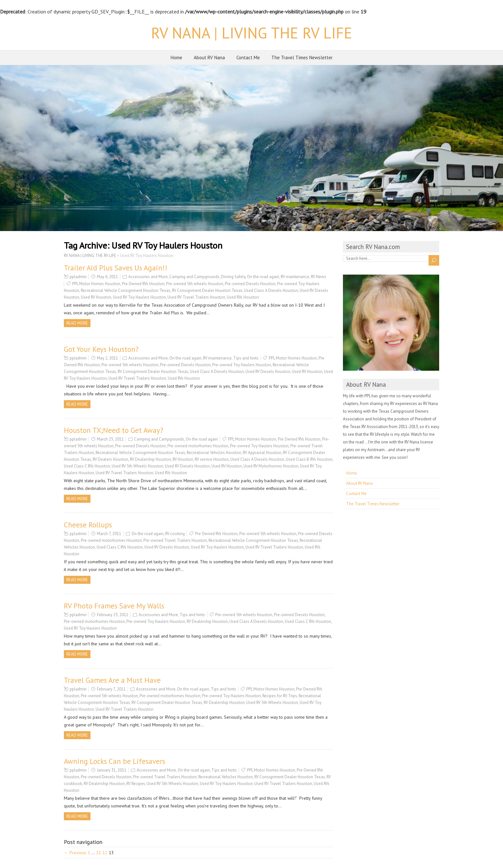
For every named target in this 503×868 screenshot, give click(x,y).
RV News (319, 277)
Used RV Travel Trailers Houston (196, 297)
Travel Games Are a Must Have (112, 680)
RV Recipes (136, 784)
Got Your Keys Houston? (101, 349)
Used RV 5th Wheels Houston (137, 466)
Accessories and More (148, 277)
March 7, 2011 (109, 534)
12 (105, 853)
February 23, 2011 (113, 615)
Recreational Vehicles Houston (214, 453)
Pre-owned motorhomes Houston (198, 446)
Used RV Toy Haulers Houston (139, 297)
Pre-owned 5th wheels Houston (195, 284)
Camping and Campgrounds (194, 277)
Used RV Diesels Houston (268, 372)
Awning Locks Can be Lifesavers (115, 761)
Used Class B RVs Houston (309, 459)
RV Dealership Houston (150, 459)
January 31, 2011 (112, 770)
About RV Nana (209, 58)
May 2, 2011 (107, 358)
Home (176, 58)
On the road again (263, 277)
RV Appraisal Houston (262, 453)
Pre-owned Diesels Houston (250, 284)
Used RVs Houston (243, 297)
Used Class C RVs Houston (87, 466)
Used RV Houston (96, 297)
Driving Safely (233, 277)
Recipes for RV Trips (280, 696)
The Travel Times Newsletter (302, 58)
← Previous (75, 853)
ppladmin (78, 277)
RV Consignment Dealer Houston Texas (207, 290)
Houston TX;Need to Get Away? (114, 430)
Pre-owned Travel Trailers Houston (175, 540)
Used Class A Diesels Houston (271, 290)
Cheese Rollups (88, 525)
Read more (77, 323)
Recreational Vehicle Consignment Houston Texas (126, 290)
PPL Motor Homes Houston (96, 284)
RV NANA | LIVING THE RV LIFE (252, 33)
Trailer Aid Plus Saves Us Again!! (116, 268)
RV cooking (175, 534)
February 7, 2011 (111, 689)
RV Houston (183, 459)
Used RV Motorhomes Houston (271, 466)
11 (98, 853)
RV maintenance (295, 277)
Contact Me (248, 58)
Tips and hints (246, 358)
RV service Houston (212, 459)
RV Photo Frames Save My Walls (114, 606)
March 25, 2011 (110, 439)
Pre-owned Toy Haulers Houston (242, 365)
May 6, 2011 (107, 277)
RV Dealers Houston (111, 459)
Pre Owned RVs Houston (143, 284)
